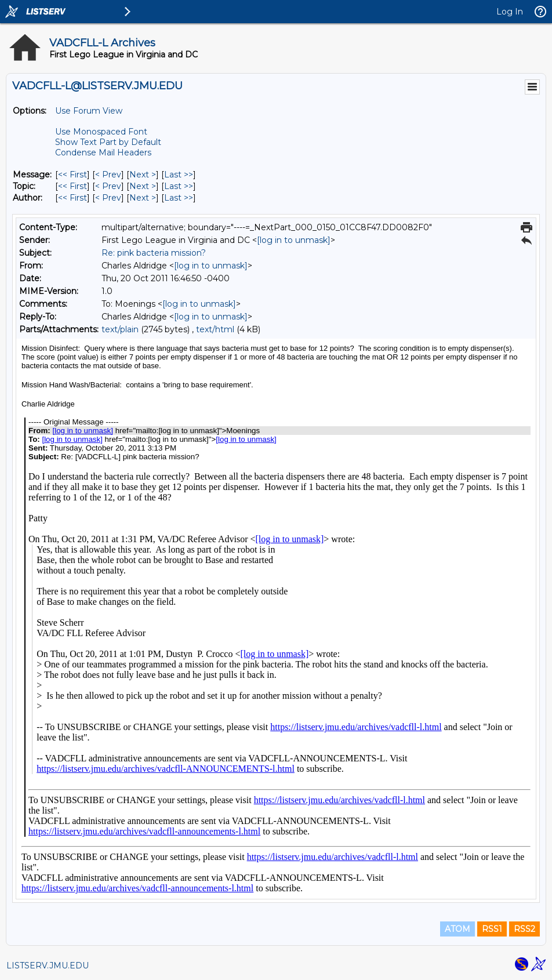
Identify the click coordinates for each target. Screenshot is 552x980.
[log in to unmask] (294, 240)
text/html (215, 329)
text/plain (120, 329)
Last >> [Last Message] (179, 175)
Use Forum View (89, 111)
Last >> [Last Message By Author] (179, 198)
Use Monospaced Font (101, 132)
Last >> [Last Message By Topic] (179, 186)
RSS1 (492, 929)
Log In (510, 12)
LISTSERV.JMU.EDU (48, 966)
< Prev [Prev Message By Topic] (108, 186)
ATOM (457, 929)
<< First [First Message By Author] (72, 198)
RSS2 (524, 929)
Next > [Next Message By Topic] (143, 186)
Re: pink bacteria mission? (154, 253)
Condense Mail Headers (103, 153)
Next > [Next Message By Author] (143, 198)
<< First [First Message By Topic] (72, 186)
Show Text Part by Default (108, 142)
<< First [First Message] (72, 175)
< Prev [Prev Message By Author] (108, 198)
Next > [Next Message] (143, 175)
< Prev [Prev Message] (108, 175)
